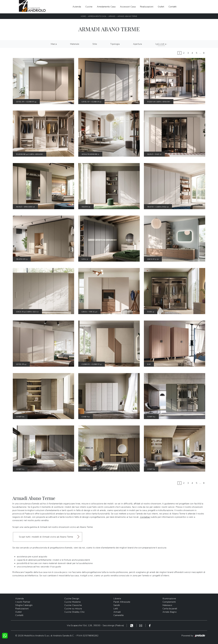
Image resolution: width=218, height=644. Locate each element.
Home (83, 16)
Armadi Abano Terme (127, 16)
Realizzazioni (147, 7)
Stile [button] (95, 44)
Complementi (169, 602)
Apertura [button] (138, 44)
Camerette (119, 615)
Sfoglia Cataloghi (24, 605)
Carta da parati (170, 609)
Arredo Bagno (170, 612)
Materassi (167, 605)
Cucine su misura (73, 609)
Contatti (173, 7)
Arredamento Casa (106, 7)
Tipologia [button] (115, 44)
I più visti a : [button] (161, 44)
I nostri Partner (23, 602)
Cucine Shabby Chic (75, 612)
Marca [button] (54, 44)
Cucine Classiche (73, 605)
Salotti (117, 605)
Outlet (161, 7)
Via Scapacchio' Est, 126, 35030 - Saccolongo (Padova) (95, 625)
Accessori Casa (128, 7)
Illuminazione (169, 599)
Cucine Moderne (73, 602)
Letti (116, 609)
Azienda (77, 7)
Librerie (117, 599)
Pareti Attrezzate (122, 602)
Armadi (112, 16)
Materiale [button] (75, 44)
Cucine (89, 7)
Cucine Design (72, 599)
